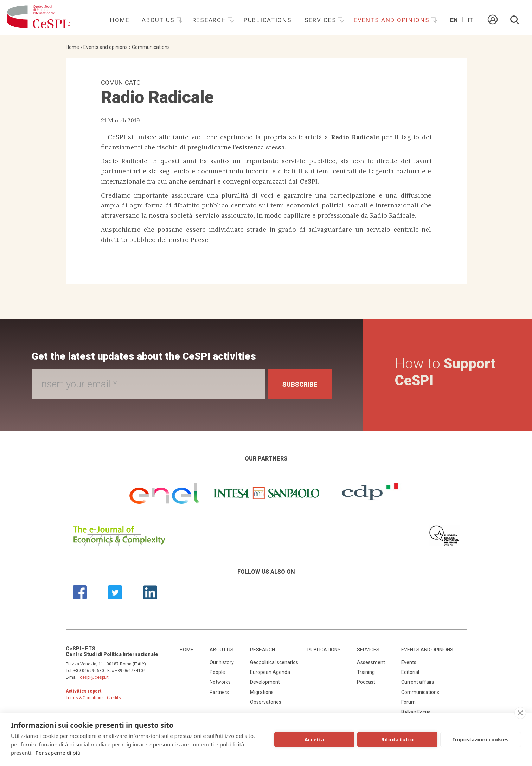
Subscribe (300, 384)
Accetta (315, 739)
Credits (114, 698)
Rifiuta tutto (397, 739)
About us (159, 20)
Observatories (266, 702)
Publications (268, 20)
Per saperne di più (58, 753)
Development (265, 682)
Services (321, 20)
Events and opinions (393, 20)
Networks (220, 682)
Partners (219, 692)
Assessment (371, 662)
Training (366, 672)
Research (210, 20)
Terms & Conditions (85, 698)
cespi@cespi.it (94, 677)
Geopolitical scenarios (274, 662)
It (470, 20)
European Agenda (270, 672)
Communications (151, 47)
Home (120, 20)
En (454, 20)
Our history (222, 662)
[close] (520, 713)
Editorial (410, 672)
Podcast (366, 682)
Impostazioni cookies (481, 739)
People (217, 672)
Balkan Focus (416, 712)
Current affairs (418, 682)
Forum (408, 702)
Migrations (262, 692)
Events (409, 662)
